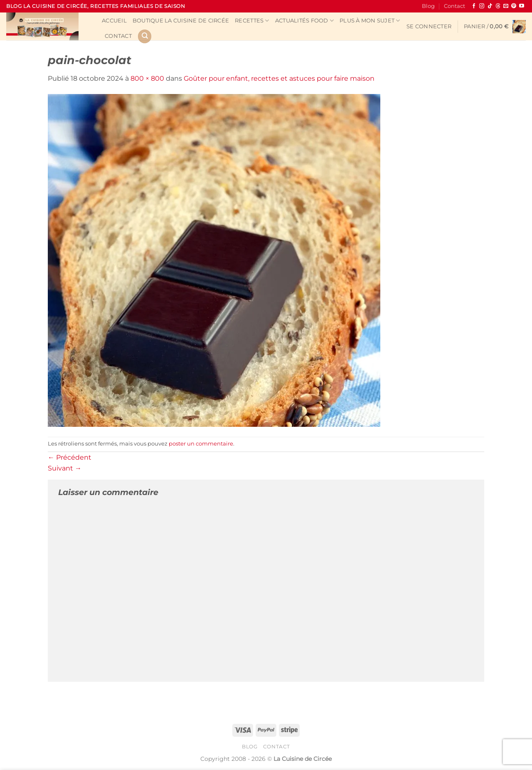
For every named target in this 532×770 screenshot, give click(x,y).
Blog (428, 6)
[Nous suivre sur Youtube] (522, 6)
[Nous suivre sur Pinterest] (514, 6)
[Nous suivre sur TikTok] (490, 6)
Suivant (65, 468)
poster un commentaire (201, 444)
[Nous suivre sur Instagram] (482, 6)
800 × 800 (147, 78)
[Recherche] (145, 36)
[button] (429, 27)
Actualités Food (304, 21)
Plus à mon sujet (370, 21)
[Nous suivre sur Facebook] (474, 6)
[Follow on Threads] (498, 6)
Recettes (252, 21)
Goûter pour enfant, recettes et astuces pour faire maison (279, 78)
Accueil (114, 21)
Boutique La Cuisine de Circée (181, 21)
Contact (454, 6)
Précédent (70, 457)
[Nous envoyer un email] (506, 6)
